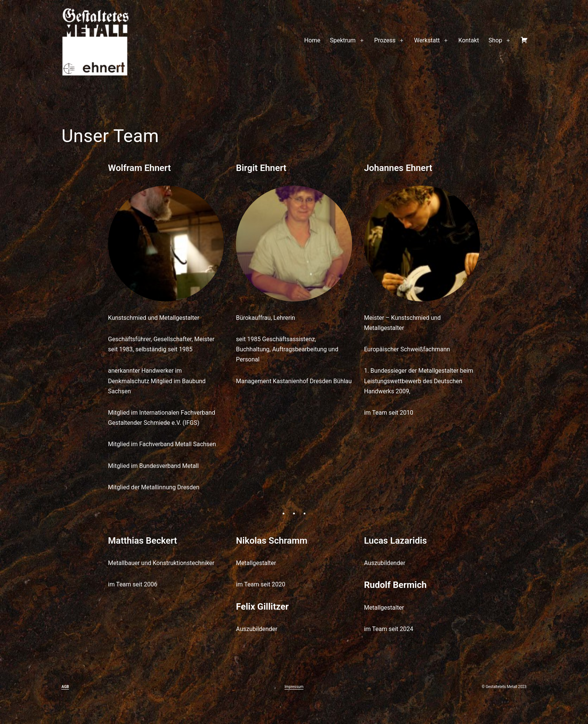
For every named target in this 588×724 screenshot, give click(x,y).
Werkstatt (427, 40)
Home (312, 40)
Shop (495, 40)
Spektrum (343, 40)
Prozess (385, 40)
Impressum (294, 687)
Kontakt (469, 40)
